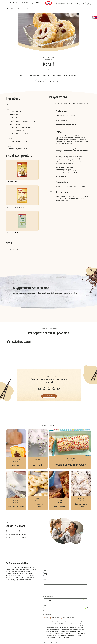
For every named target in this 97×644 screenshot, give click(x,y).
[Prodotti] (17, 3)
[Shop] (39, 3)
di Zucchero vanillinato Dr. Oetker (26, 121)
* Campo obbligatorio (50, 642)
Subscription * (48, 614)
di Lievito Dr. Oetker (22, 115)
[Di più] (34, 3)
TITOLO (45, 571)
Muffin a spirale (59, 490)
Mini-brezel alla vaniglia (38, 490)
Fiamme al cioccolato (16, 490)
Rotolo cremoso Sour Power (70, 449)
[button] (48, 54)
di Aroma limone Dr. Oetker (24, 128)
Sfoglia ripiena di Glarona (81, 490)
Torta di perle (38, 449)
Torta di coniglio (16, 449)
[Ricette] (10, 3)
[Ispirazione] (27, 3)
